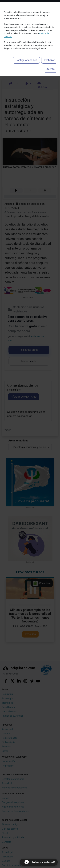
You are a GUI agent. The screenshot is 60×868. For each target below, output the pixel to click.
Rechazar (49, 60)
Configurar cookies (26, 60)
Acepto (51, 69)
